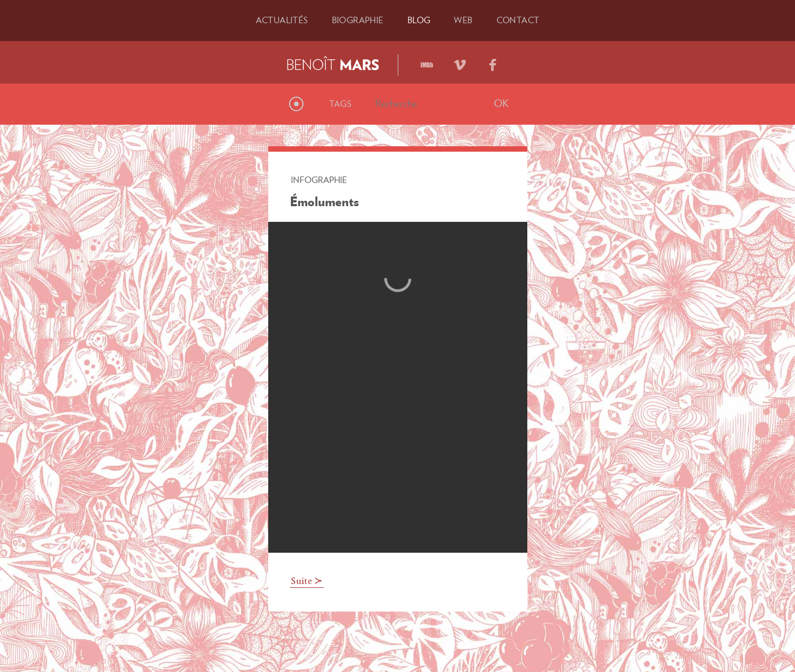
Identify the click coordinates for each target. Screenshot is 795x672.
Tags (341, 104)
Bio (358, 20)
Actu (282, 20)
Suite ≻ (307, 582)
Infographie (319, 180)
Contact (518, 20)
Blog (419, 20)
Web (463, 20)
